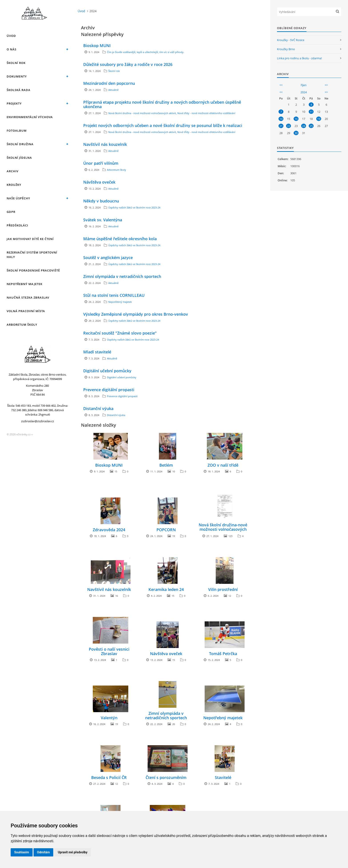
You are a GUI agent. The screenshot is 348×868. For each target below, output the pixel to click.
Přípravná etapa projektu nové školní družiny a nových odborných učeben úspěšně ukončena (162, 104)
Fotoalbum (17, 131)
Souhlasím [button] (22, 852)
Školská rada (19, 90)
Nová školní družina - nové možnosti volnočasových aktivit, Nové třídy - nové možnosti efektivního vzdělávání (172, 113)
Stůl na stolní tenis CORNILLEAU (114, 295)
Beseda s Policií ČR (109, 777)
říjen (304, 85)
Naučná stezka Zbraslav (28, 297)
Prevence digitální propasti (109, 390)
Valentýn (109, 718)
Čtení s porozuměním (166, 777)
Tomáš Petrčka (223, 654)
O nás (12, 49)
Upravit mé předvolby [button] (72, 852)
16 (296, 119)
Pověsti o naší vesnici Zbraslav (109, 651)
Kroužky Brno (286, 49)
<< (281, 85)
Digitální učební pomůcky (107, 371)
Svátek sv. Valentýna (103, 220)
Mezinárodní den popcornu (109, 83)
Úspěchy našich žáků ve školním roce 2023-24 (134, 207)
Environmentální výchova (30, 117)
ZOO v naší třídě (223, 465)
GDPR (11, 212)
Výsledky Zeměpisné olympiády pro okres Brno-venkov (136, 314)
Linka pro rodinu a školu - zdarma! (299, 58)
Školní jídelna (19, 158)
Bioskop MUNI (97, 46)
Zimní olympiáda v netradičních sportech (122, 276)
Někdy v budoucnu (101, 201)
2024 (304, 92)
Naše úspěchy (18, 198)
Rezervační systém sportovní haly (32, 255)
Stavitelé (223, 777)
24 (304, 126)
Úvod (11, 36)
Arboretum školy (22, 325)
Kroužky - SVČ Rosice (291, 40)
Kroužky (14, 185)
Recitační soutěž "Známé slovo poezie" (120, 333)
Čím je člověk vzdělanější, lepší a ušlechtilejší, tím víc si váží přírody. (146, 52)
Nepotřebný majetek (25, 284)
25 (311, 126)
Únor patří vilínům (101, 163)
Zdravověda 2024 (109, 530)
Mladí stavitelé (97, 352)
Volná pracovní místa (26, 311)
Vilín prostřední (223, 589)
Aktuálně (113, 90)
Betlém (166, 465)
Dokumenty (17, 76)
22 (289, 126)
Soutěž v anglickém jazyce (108, 258)
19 (319, 119)
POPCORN (166, 530)
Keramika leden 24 (166, 589)
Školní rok (16, 63)
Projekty (14, 103)
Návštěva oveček (99, 182)
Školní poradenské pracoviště (33, 270)
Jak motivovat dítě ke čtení (30, 239)
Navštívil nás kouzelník (105, 144)
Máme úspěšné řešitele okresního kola (120, 239)
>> (326, 85)
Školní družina (20, 144)
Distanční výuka (98, 408)
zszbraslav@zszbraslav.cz (38, 421)
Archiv (13, 171)
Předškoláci (17, 225)
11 (311, 112)
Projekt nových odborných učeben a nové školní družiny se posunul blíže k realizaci (163, 125)
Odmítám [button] (43, 852)
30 (296, 133)
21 (281, 126)
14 (281, 119)
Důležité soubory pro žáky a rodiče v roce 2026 (128, 64)
